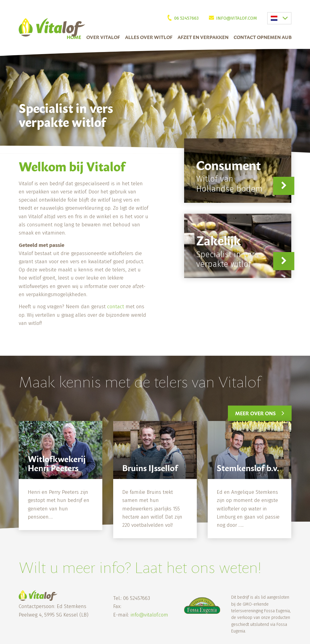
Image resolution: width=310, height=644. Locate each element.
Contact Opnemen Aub (263, 37)
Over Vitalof (103, 37)
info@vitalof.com (236, 18)
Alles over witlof (149, 37)
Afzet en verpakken (203, 37)
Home (74, 37)
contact (116, 307)
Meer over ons (255, 413)
